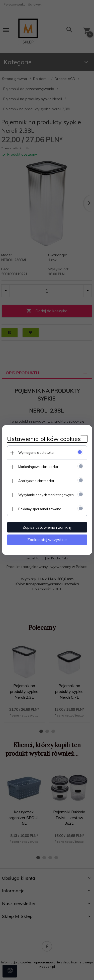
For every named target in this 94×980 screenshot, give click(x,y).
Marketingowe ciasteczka (38, 467)
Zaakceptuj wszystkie (47, 540)
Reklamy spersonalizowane (40, 509)
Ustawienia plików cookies (44, 439)
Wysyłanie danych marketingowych (46, 495)
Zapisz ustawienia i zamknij (47, 527)
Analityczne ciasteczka (36, 481)
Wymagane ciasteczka (36, 453)
